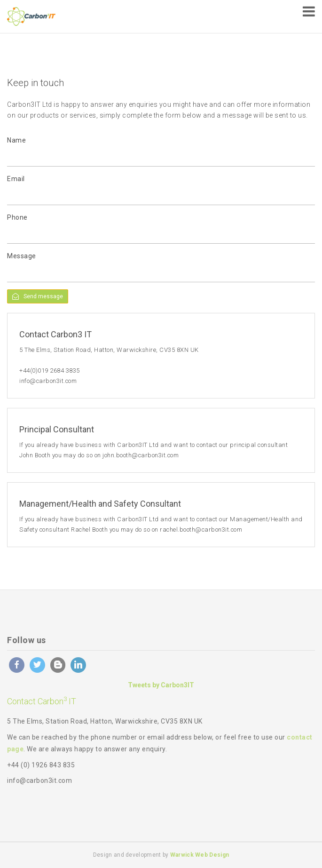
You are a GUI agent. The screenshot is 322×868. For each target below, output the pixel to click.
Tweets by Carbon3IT (161, 685)
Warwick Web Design (200, 855)
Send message (38, 296)
